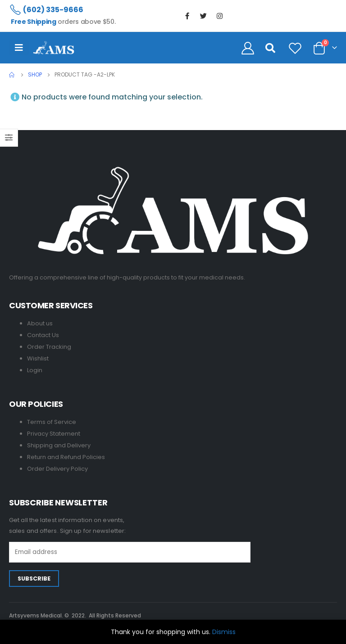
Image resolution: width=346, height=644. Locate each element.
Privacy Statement (54, 434)
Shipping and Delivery (59, 445)
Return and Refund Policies (66, 457)
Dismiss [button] (224, 632)
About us (40, 323)
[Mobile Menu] (19, 48)
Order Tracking (49, 347)
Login (35, 370)
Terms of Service (52, 422)
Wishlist (38, 358)
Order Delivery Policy (57, 469)
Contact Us (43, 335)
